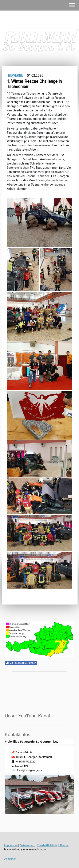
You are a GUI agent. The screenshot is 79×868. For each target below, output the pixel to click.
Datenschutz (27, 845)
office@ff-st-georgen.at (29, 770)
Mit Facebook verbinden (21, 663)
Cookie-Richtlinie (47, 845)
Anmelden (10, 859)
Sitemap (64, 845)
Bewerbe (16, 76)
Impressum (11, 845)
